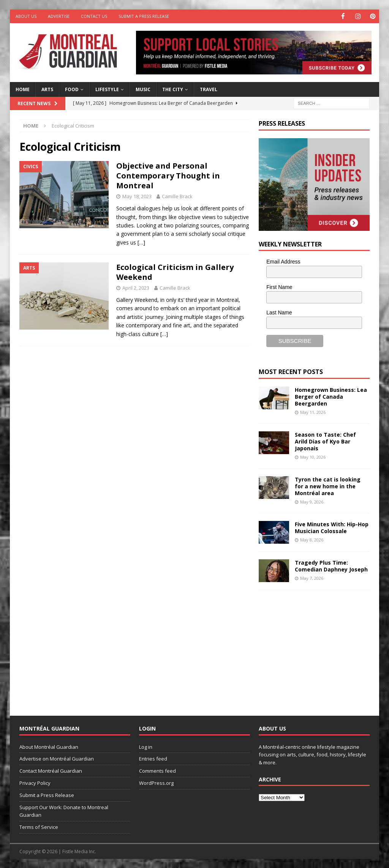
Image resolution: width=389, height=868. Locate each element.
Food (72, 89)
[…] (141, 242)
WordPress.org (156, 783)
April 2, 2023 (136, 287)
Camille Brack (177, 196)
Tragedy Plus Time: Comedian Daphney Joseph (331, 566)
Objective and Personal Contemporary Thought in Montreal (168, 175)
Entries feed (153, 758)
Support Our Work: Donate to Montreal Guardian (64, 810)
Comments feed (157, 770)
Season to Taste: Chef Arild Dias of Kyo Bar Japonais (325, 441)
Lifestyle (107, 89)
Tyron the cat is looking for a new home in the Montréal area (328, 486)
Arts (47, 89)
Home (23, 89)
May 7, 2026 (312, 578)
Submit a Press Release (144, 16)
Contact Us (94, 16)
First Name (279, 287)
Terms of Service (39, 827)
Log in (146, 746)
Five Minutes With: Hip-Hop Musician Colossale (332, 527)
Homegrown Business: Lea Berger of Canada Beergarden (331, 396)
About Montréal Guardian (49, 746)
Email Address (283, 261)
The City (173, 89)
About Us (26, 16)
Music (143, 89)
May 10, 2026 (313, 457)
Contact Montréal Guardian (51, 770)
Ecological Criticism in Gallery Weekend (175, 272)
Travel (209, 89)
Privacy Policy (35, 783)
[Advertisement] (316, 647)
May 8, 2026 (312, 539)
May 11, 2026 (313, 412)
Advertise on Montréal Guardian (57, 758)
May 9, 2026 (312, 501)
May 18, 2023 (137, 196)
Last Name (279, 312)
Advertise (59, 16)
